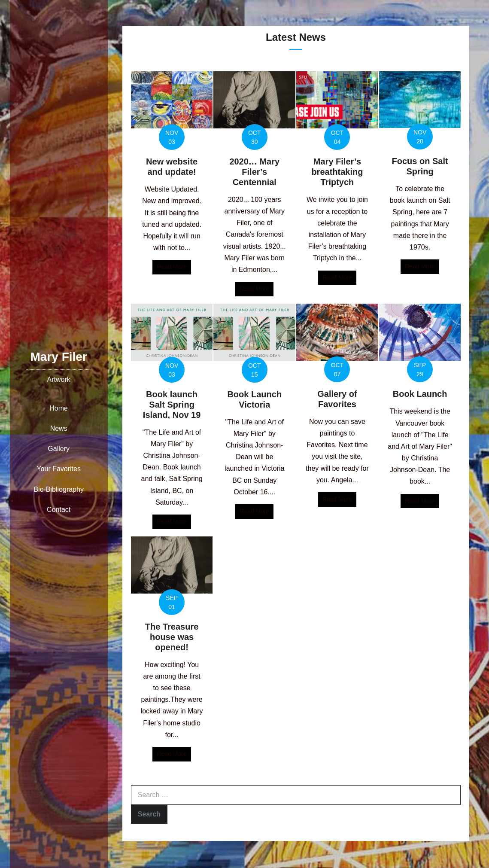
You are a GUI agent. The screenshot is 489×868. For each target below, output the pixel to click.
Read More (174, 266)
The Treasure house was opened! (172, 637)
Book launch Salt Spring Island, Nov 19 (172, 405)
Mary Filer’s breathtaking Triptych (337, 172)
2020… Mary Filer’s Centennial (254, 172)
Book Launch (420, 394)
